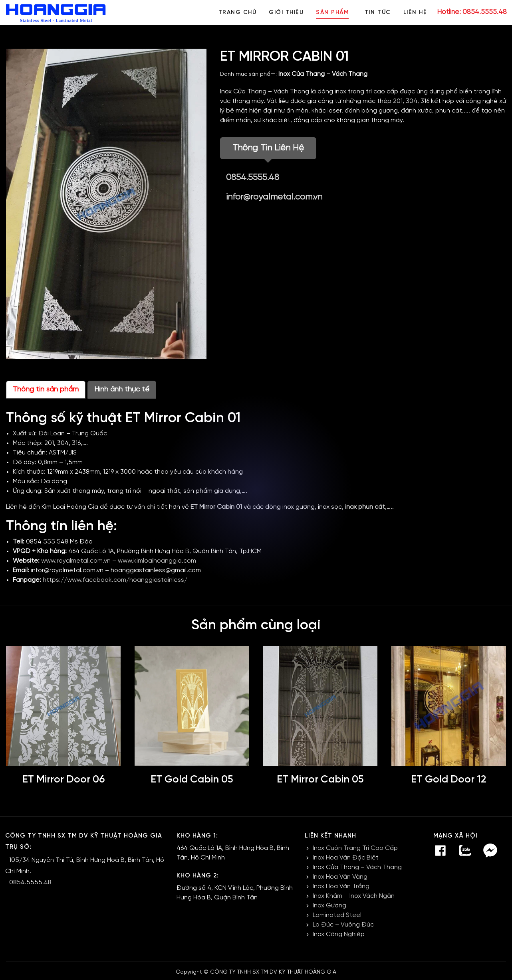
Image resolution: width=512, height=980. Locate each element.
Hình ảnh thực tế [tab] (122, 390)
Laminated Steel (337, 915)
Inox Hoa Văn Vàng (340, 877)
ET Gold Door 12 (448, 780)
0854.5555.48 (253, 178)
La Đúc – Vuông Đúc (343, 925)
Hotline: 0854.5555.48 (472, 12)
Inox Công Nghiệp (339, 934)
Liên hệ (415, 13)
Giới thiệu (285, 13)
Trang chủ (236, 13)
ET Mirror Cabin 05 (320, 780)
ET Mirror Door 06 (64, 780)
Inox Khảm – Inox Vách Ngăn (354, 896)
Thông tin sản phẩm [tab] (46, 390)
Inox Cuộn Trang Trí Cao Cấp (355, 848)
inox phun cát (365, 507)
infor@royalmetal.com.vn (274, 197)
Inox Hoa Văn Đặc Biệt (346, 858)
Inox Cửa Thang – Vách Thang (323, 74)
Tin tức (377, 13)
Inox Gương (329, 906)
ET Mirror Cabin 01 (216, 507)
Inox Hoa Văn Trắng (341, 886)
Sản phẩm (331, 13)
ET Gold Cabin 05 (192, 780)
